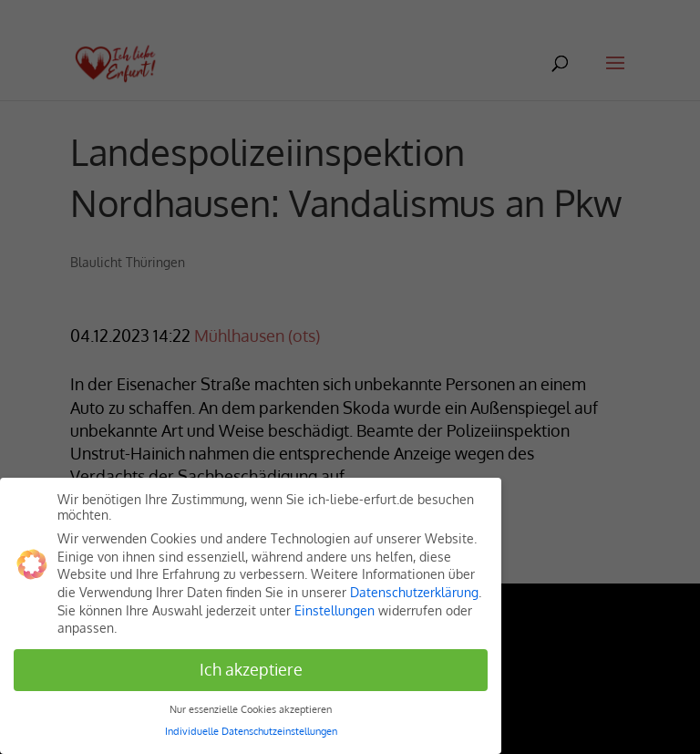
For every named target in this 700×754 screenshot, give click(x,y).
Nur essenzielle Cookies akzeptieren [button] (251, 709)
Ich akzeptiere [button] (251, 669)
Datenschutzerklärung (414, 592)
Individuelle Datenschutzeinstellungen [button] (251, 731)
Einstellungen (335, 610)
